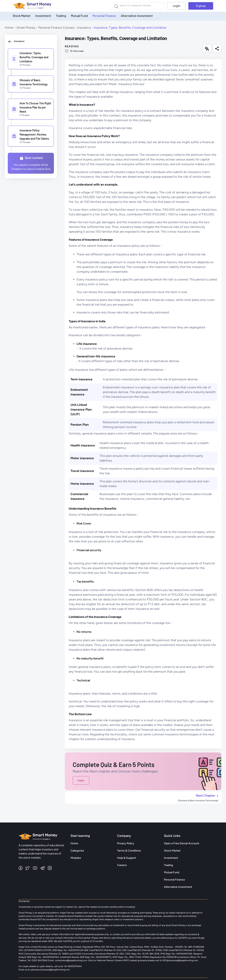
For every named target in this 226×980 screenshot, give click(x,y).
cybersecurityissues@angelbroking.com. (50, 970)
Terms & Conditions (129, 851)
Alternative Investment (137, 16)
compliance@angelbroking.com (71, 960)
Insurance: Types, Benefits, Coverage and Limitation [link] (130, 28)
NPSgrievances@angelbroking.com (180, 960)
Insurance (84, 28)
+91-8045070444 (73, 966)
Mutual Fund (79, 16)
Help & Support (127, 858)
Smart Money (26, 28)
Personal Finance (104, 16)
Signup (201, 6)
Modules (76, 858)
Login (177, 6)
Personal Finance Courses (56, 28)
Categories (77, 851)
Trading (61, 16)
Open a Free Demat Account (182, 843)
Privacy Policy (126, 843)
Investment (43, 16)
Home (9, 28)
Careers (122, 865)
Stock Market (22, 16)
